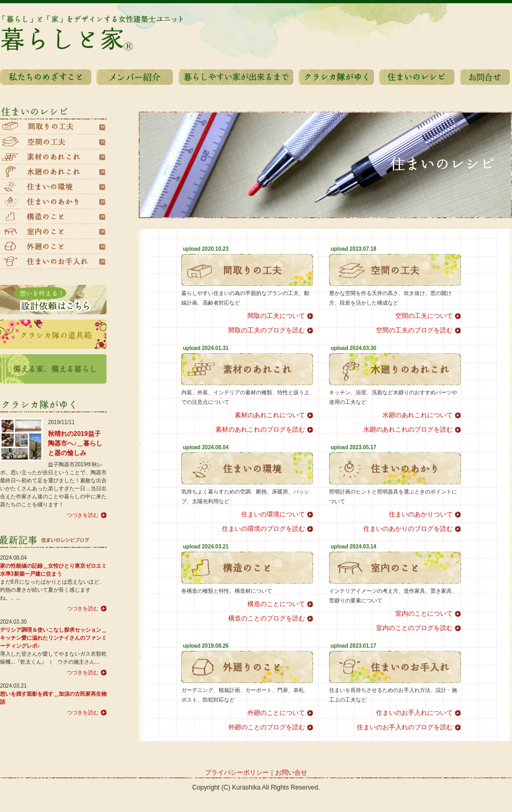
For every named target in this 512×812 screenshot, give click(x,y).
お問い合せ (291, 773)
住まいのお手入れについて (414, 713)
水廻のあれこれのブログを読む (408, 429)
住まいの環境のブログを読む (263, 529)
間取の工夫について (276, 316)
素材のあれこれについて (270, 415)
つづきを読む (83, 515)
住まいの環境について (273, 514)
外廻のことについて (276, 713)
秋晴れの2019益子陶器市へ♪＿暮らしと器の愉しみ (75, 443)
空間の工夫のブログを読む (414, 330)
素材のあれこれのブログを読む (260, 429)
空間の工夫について (424, 316)
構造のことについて (276, 604)
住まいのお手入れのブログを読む (405, 727)
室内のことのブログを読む (414, 628)
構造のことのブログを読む (267, 618)
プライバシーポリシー (237, 773)
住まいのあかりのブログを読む (408, 529)
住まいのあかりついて (421, 514)
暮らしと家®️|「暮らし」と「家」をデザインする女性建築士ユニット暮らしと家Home (256, 32)
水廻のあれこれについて (418, 415)
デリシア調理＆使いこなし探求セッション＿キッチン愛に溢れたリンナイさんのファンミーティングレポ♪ (53, 638)
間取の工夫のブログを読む (267, 330)
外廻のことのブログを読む (267, 727)
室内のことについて (424, 614)
